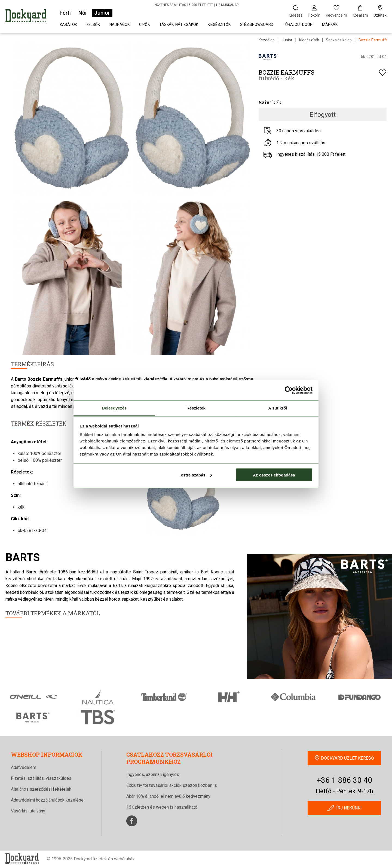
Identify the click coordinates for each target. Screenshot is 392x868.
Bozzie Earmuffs (373, 40)
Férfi (65, 13)
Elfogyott (323, 115)
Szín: (265, 102)
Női (82, 13)
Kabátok (68, 25)
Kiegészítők (219, 25)
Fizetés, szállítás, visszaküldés (41, 778)
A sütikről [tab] (278, 408)
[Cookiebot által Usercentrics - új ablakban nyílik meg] (289, 390)
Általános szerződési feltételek (41, 789)
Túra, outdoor (298, 25)
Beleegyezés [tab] (114, 408)
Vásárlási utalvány (28, 811)
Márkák (330, 25)
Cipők (144, 25)
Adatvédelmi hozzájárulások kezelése (47, 800)
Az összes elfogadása (274, 475)
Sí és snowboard (257, 25)
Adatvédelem (24, 767)
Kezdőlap (267, 40)
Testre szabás (195, 475)
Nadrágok (120, 25)
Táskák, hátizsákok (179, 25)
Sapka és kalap (339, 40)
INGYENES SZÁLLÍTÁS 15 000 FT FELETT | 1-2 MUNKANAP (196, 5)
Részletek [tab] (196, 408)
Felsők (93, 25)
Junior (102, 13)
